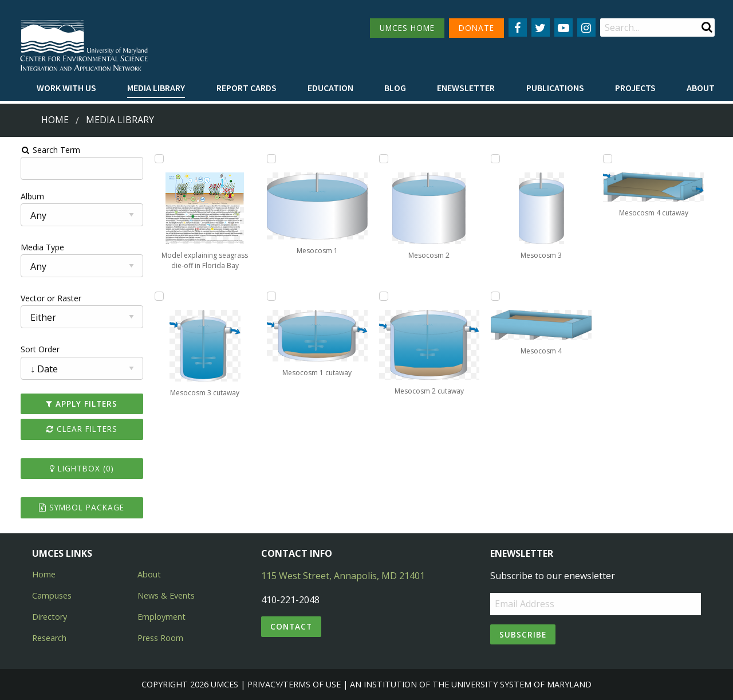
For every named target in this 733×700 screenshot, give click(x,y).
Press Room (160, 638)
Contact (291, 626)
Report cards (247, 88)
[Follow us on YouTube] (563, 27)
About (701, 88)
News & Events (166, 595)
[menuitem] (66, 88)
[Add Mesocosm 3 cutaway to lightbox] (151, 296)
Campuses (52, 595)
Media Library (156, 88)
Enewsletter (466, 88)
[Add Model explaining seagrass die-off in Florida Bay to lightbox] (151, 159)
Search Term (38, 150)
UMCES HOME (407, 28)
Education (330, 88)
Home (55, 120)
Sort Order (27, 349)
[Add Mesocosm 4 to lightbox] (500, 296)
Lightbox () (71, 468)
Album (19, 196)
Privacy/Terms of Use (294, 684)
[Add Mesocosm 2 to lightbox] (384, 159)
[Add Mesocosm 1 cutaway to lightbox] (267, 296)
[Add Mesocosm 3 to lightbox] (500, 159)
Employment (161, 617)
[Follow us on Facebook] (518, 27)
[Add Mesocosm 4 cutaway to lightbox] (617, 159)
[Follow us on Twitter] (541, 27)
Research (49, 638)
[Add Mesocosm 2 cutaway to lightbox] (384, 296)
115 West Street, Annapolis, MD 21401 (343, 576)
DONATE (476, 28)
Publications (555, 88)
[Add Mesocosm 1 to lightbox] (267, 159)
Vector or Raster (38, 298)
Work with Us (66, 88)
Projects (635, 88)
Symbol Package (71, 507)
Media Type (29, 247)
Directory (50, 617)
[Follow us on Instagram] (586, 27)
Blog (395, 88)
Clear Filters (71, 429)
